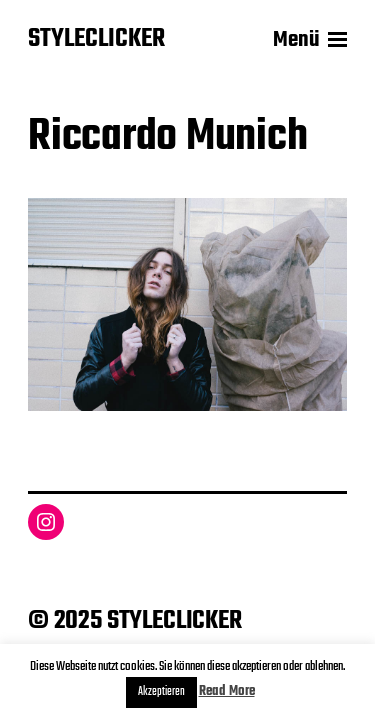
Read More (227, 691)
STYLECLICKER (96, 40)
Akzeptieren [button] (161, 692)
